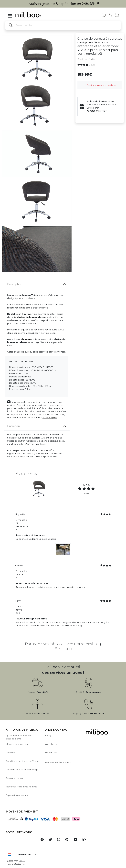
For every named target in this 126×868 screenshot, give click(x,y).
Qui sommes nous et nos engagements (19, 737)
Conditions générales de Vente (22, 761)
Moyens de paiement (17, 744)
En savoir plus (50, 418)
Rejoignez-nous (14, 778)
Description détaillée (86, 59)
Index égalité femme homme (22, 787)
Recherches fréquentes (58, 762)
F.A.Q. (48, 736)
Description (15, 284)
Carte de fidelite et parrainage (22, 770)
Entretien (14, 426)
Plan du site (51, 753)
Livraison (10, 753)
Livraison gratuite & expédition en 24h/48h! (63, 4)
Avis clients (51, 744)
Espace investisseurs (17, 795)
